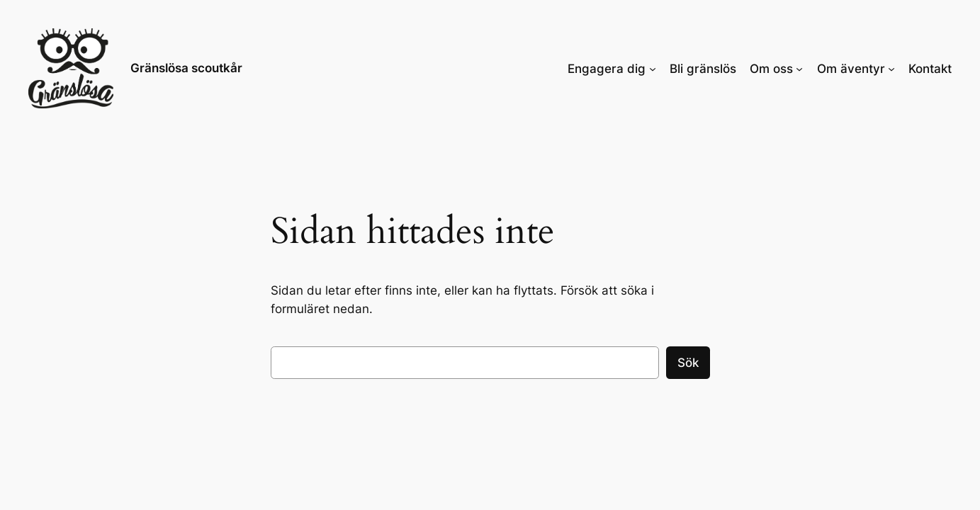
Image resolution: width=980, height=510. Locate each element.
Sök (688, 363)
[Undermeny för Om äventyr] (891, 68)
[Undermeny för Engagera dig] (653, 68)
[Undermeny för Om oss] (799, 68)
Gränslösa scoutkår (186, 68)
